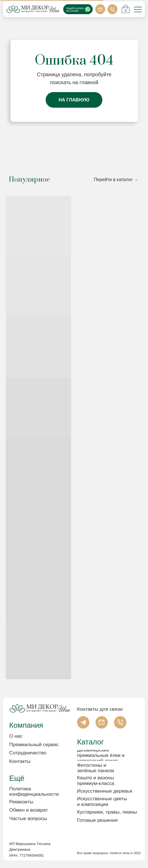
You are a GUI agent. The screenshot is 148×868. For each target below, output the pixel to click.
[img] (138, 10)
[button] (37, 802)
